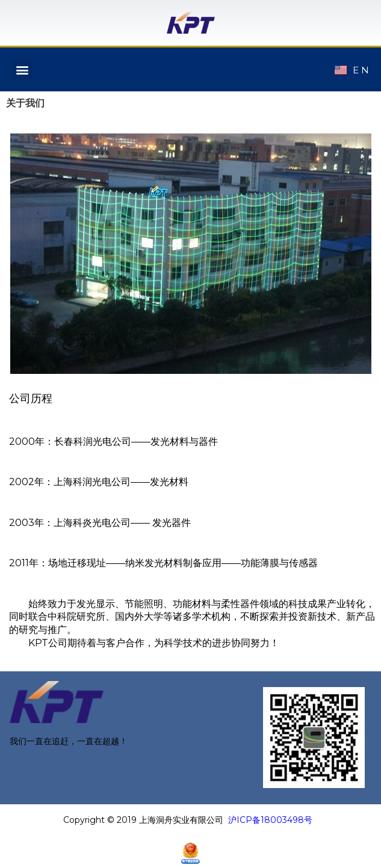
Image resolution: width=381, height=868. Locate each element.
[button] (22, 69)
